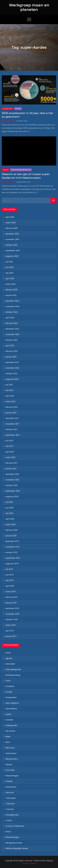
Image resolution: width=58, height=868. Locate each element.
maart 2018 (11, 625)
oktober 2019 (11, 552)
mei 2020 (9, 513)
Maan (8, 737)
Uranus (9, 820)
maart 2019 (11, 592)
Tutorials (10, 809)
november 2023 (12, 334)
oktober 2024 (11, 312)
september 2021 (13, 435)
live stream (10, 731)
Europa (9, 692)
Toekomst (10, 804)
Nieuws (18, 109)
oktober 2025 (11, 245)
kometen (9, 720)
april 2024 (10, 318)
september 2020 (13, 491)
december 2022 (12, 362)
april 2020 (10, 519)
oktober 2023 (11, 340)
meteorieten (11, 753)
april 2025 (10, 278)
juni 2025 (10, 267)
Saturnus (10, 792)
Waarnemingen (12, 837)
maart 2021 (11, 457)
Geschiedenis (11, 709)
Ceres (8, 681)
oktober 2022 (11, 373)
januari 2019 (11, 603)
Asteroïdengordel (13, 669)
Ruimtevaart (11, 787)
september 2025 (13, 251)
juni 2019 (10, 575)
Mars (8, 742)
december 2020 (12, 474)
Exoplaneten (8, 109)
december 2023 (12, 329)
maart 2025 (11, 284)
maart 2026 (11, 223)
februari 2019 (12, 597)
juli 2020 (9, 502)
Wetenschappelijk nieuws (21, 170)
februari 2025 (12, 290)
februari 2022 (12, 407)
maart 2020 (11, 524)
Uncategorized (12, 815)
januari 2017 (11, 636)
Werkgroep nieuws (14, 843)
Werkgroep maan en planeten (29, 7)
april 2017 (10, 631)
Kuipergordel (11, 725)
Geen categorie (12, 703)
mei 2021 (9, 446)
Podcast (9, 781)
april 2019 (10, 586)
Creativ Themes (29, 863)
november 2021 (12, 424)
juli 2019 (9, 569)
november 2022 (12, 368)
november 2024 (12, 306)
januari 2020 (11, 536)
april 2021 (10, 452)
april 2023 (10, 346)
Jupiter (9, 714)
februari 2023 (12, 351)
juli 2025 (9, 262)
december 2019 (12, 541)
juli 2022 (9, 385)
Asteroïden (10, 664)
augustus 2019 (12, 564)
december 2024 (12, 301)
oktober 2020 (11, 485)
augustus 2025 (12, 256)
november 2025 (12, 239)
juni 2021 (10, 441)
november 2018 (12, 614)
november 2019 (12, 547)
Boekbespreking (13, 675)
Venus (8, 832)
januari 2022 (11, 413)
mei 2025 (9, 273)
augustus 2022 (12, 379)
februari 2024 (12, 323)
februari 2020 (12, 530)
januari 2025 (11, 295)
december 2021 (12, 418)
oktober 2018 (11, 619)
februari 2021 (12, 463)
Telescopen (11, 798)
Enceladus (10, 686)
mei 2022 (9, 390)
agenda (9, 658)
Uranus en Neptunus (15, 826)
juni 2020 (10, 508)
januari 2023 (11, 357)
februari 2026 (12, 228)
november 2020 (12, 480)
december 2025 (12, 234)
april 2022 (10, 396)
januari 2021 (11, 469)
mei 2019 (9, 580)
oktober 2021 (11, 429)
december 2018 (12, 608)
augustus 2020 (12, 496)
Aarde (8, 653)
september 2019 (13, 558)
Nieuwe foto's (12, 759)
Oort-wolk (10, 770)
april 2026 (10, 217)
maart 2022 (11, 401)
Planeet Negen (12, 776)
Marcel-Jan (9, 121)
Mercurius (10, 748)
